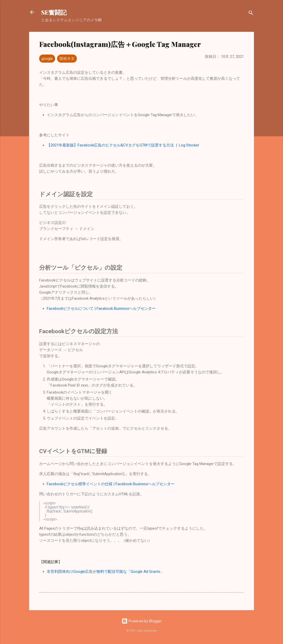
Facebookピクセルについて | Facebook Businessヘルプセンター (101, 308)
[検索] (251, 14)
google (47, 59)
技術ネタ (67, 59)
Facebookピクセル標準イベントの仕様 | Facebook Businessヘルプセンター (111, 484)
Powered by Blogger (142, 621)
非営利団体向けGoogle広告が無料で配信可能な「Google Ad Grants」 (105, 572)
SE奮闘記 (54, 12)
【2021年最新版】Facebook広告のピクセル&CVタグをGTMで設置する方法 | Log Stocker (123, 145)
